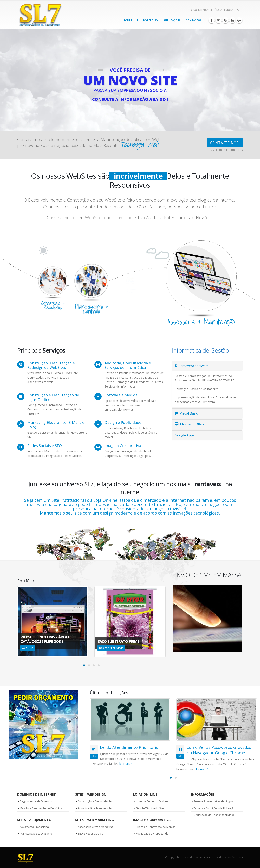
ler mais (126, 764)
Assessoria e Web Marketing (95, 827)
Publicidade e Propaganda (152, 833)
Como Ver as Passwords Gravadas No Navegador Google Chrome (219, 750)
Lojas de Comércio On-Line (152, 801)
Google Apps (185, 435)
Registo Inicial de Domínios (36, 801)
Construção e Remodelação (95, 801)
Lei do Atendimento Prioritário (129, 747)
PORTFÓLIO (151, 20)
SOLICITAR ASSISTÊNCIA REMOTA (212, 10)
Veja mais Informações (228, 150)
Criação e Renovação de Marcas (156, 827)
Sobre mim (131, 20)
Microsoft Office (190, 424)
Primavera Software (192, 366)
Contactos (194, 20)
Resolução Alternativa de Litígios (213, 801)
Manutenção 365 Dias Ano (36, 833)
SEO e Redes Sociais (90, 833)
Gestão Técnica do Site (150, 808)
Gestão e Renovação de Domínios (41, 808)
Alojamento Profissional (35, 827)
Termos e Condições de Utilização (214, 808)
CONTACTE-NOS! (225, 143)
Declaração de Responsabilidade (214, 815)
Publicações (172, 20)
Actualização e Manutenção (95, 808)
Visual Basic (186, 413)
